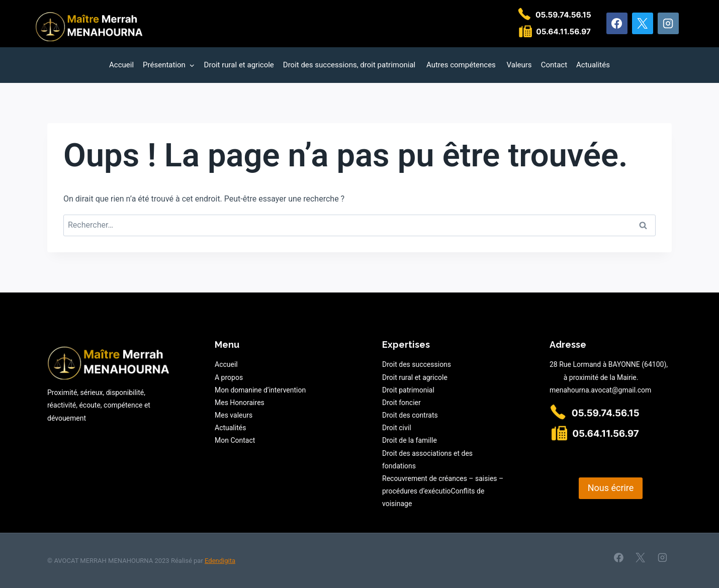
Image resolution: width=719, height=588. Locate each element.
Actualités (593, 65)
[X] (643, 23)
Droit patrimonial (408, 390)
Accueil (121, 65)
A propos (229, 377)
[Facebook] (617, 23)
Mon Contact (235, 440)
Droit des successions (417, 364)
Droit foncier (401, 403)
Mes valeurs (234, 415)
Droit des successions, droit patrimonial (350, 65)
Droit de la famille (410, 440)
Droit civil (397, 428)
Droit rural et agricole (239, 65)
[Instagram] (668, 23)
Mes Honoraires (240, 403)
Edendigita (220, 561)
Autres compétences (462, 65)
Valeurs (519, 65)
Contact (554, 65)
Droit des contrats (410, 415)
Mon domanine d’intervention (260, 390)
